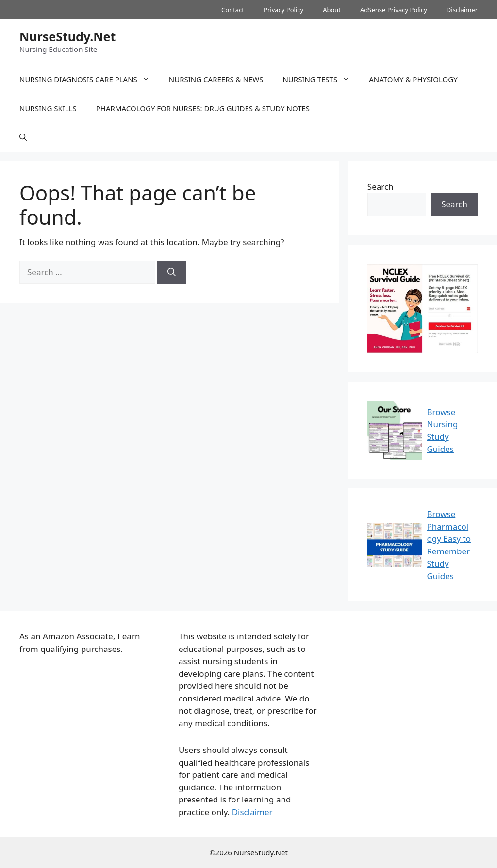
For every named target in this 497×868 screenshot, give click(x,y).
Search (381, 187)
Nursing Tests (321, 79)
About (332, 10)
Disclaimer (462, 10)
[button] (23, 137)
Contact (233, 10)
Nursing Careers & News (216, 79)
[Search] (172, 272)
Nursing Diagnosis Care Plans (89, 79)
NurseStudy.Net (67, 36)
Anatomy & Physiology (413, 79)
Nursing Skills (48, 108)
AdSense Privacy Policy (394, 10)
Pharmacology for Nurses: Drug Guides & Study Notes (203, 108)
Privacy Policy (283, 10)
